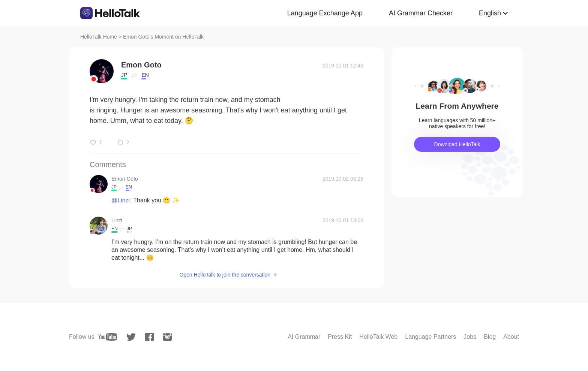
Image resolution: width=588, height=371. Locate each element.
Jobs (470, 337)
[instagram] (167, 337)
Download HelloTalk (457, 144)
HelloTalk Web (378, 337)
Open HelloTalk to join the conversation (225, 275)
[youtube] (108, 337)
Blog (490, 337)
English (490, 13)
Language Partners (430, 337)
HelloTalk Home (99, 37)
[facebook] (149, 337)
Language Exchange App (325, 13)
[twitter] (131, 337)
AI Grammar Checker (421, 13)
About (511, 337)
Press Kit (340, 337)
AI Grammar (304, 337)
